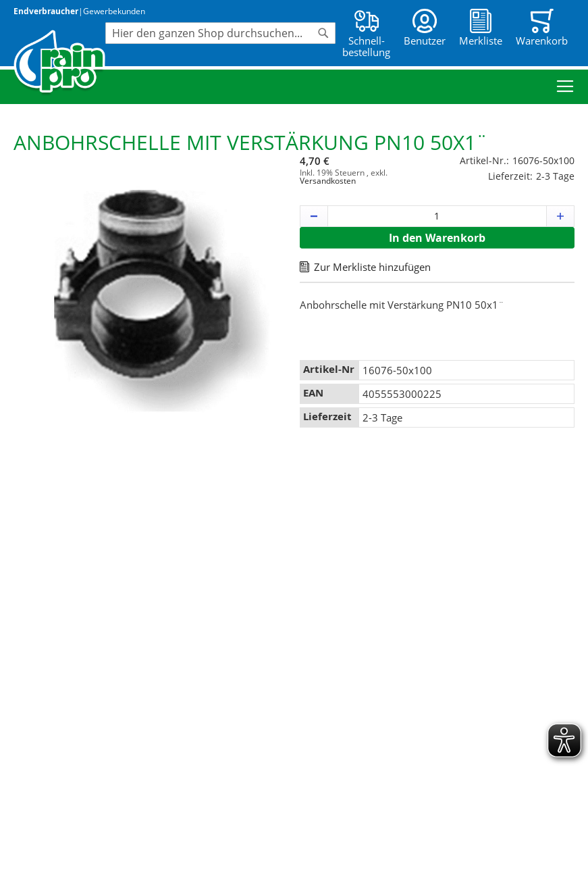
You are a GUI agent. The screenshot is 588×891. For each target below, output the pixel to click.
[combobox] (220, 33)
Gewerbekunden (114, 11)
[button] (314, 216)
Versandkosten (328, 181)
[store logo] (59, 63)
